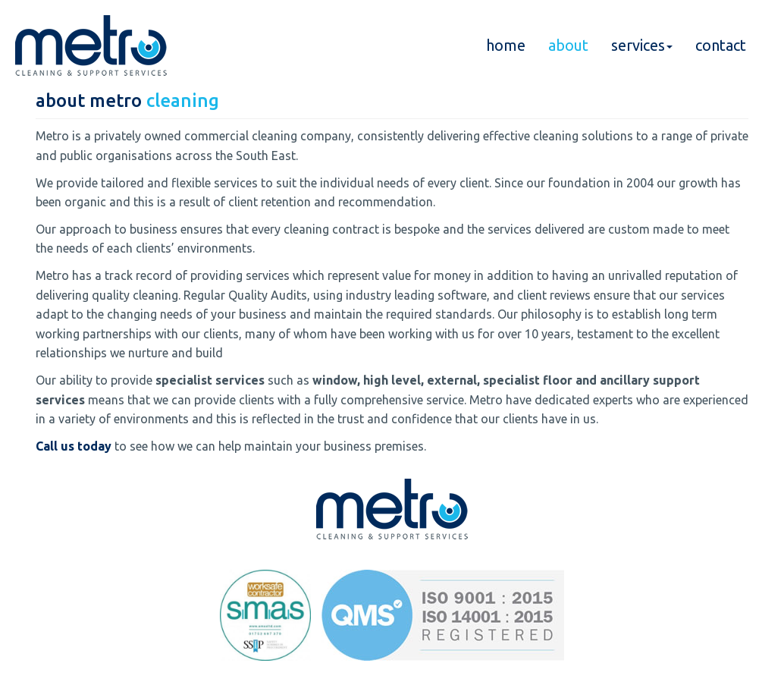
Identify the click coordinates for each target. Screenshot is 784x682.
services (642, 45)
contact (721, 45)
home (506, 45)
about (568, 45)
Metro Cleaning (91, 46)
